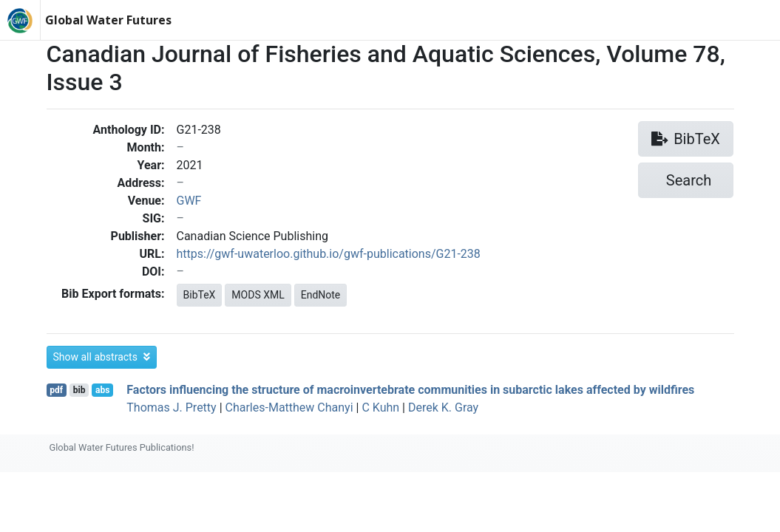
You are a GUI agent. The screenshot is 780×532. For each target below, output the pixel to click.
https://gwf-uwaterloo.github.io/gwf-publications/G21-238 (329, 254)
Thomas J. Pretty (171, 407)
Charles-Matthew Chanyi (289, 407)
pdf (56, 390)
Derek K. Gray (443, 407)
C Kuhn (380, 407)
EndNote (321, 295)
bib (79, 390)
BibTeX (200, 295)
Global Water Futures (108, 20)
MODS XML (258, 295)
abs (102, 390)
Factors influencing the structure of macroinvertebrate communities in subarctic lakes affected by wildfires (410, 390)
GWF (189, 201)
